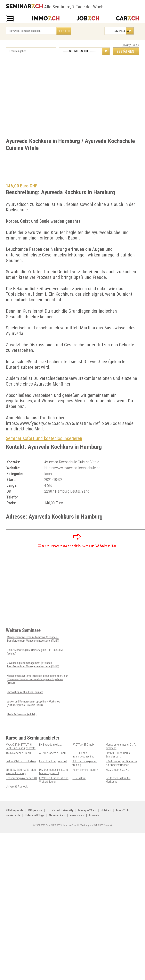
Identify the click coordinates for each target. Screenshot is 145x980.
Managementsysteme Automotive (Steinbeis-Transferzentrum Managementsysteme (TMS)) (33, 639)
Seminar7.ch (57, 815)
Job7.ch (106, 810)
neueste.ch (77, 815)
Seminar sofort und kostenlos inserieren (44, 438)
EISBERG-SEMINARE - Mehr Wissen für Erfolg (21, 772)
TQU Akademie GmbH (18, 753)
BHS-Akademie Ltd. (51, 745)
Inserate (94, 815)
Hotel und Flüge (35, 815)
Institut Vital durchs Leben (21, 761)
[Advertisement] (40, 97)
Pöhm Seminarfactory (85, 770)
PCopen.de (35, 810)
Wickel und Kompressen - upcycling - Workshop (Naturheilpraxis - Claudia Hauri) (33, 703)
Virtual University (63, 810)
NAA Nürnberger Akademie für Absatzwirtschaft (121, 763)
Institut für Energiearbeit (53, 761)
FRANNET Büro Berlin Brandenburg (118, 755)
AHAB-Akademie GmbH (53, 753)
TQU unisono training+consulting (83, 755)
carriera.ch (13, 815)
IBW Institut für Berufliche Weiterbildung (54, 780)
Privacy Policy (130, 45)
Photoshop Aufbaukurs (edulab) (25, 692)
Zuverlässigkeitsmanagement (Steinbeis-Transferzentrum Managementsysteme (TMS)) (33, 665)
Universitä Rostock (17, 787)
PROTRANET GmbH (83, 745)
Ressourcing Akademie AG (21, 778)
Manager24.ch (87, 810)
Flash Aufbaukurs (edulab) (22, 714)
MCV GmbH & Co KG (117, 770)
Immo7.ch (122, 810)
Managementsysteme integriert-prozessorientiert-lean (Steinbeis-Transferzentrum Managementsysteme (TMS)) (38, 679)
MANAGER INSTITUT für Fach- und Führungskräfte (21, 746)
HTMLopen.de (15, 810)
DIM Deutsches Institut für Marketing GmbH (54, 772)
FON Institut (79, 778)
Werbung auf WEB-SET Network (96, 825)
